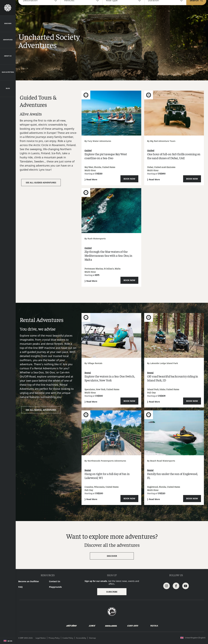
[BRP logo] (112, 611)
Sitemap (92, 638)
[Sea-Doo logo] (111, 626)
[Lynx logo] (92, 626)
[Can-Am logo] (133, 626)
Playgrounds (55, 587)
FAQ (20, 587)
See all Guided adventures (41, 183)
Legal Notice (41, 638)
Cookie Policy (68, 638)
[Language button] (8, 641)
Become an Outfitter (29, 581)
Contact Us (55, 581)
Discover (112, 556)
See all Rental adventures (41, 410)
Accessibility (81, 638)
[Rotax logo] (154, 626)
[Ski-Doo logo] (71, 626)
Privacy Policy (54, 638)
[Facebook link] (176, 586)
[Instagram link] (167, 586)
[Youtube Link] (186, 586)
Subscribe (112, 592)
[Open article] (111, 138)
